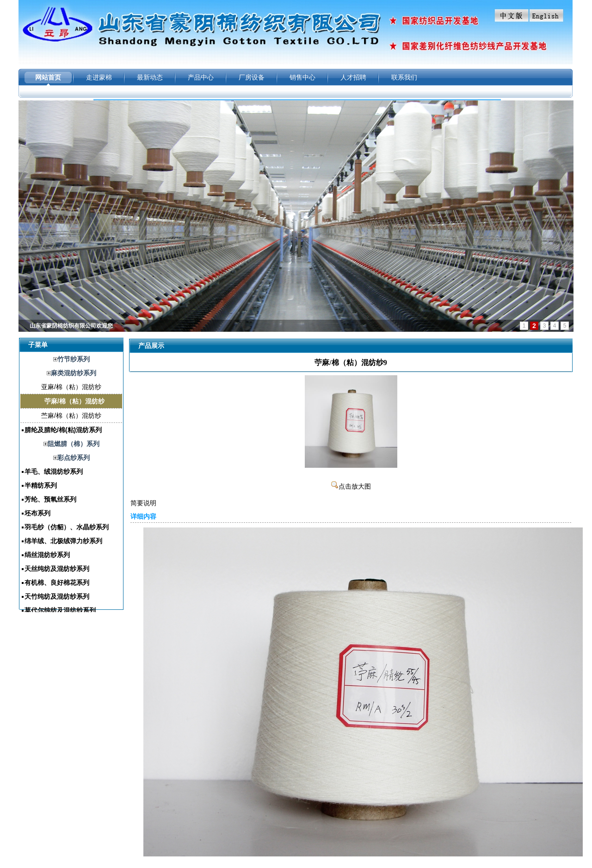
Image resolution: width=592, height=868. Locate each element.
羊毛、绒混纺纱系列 (54, 471)
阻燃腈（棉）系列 (74, 444)
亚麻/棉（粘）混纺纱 (71, 387)
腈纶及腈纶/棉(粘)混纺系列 (63, 430)
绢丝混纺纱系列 (47, 555)
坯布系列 (37, 513)
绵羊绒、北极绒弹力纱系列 (63, 541)
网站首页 (48, 77)
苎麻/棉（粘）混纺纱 (71, 415)
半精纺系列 (41, 485)
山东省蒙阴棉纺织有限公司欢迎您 (71, 326)
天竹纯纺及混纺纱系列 (57, 596)
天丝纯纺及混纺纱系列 (57, 569)
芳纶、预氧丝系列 (50, 499)
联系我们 (404, 77)
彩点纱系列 (74, 458)
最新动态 (150, 77)
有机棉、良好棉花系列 (57, 583)
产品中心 (201, 77)
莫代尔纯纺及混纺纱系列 (60, 610)
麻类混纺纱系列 (74, 373)
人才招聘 (353, 77)
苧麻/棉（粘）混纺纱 (74, 401)
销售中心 (302, 77)
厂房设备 (252, 77)
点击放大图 (351, 487)
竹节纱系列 (74, 359)
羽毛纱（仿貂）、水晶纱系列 (67, 527)
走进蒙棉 (99, 77)
